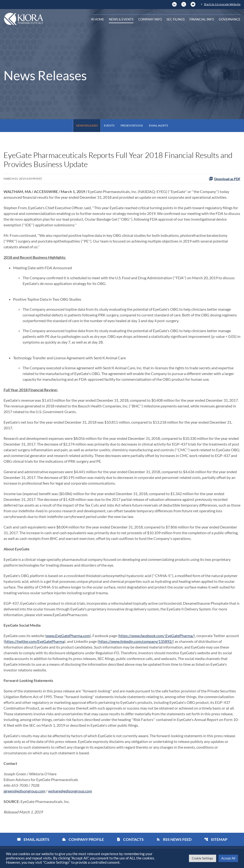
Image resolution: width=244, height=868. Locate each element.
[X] (184, 4)
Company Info (150, 19)
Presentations (132, 125)
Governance (230, 19)
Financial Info (202, 19)
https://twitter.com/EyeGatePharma (35, 641)
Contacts (130, 839)
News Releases (87, 125)
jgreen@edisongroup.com (24, 791)
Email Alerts (158, 125)
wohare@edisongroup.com (70, 791)
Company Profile (83, 839)
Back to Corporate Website (222, 4)
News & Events (121, 19)
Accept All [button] (228, 858)
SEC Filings (176, 19)
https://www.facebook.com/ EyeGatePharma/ (156, 636)
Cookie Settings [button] (203, 858)
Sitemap (216, 839)
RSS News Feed (174, 839)
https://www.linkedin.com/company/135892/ (136, 641)
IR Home (98, 19)
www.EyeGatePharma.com (68, 636)
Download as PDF (225, 179)
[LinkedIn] (174, 4)
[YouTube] (193, 4)
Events (109, 125)
